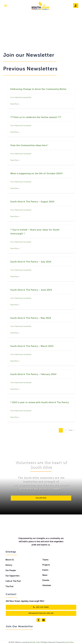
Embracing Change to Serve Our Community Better (38, 89)
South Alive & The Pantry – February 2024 (33, 374)
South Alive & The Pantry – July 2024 (31, 262)
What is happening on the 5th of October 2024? (37, 174)
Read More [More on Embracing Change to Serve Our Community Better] (14, 104)
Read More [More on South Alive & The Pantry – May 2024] (14, 333)
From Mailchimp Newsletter (21, 98)
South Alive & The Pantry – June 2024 (31, 290)
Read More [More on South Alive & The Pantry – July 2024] (14, 277)
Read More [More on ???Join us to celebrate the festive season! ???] (14, 132)
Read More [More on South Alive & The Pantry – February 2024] (14, 389)
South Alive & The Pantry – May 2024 (31, 318)
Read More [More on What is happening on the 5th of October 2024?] (14, 188)
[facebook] (38, 620)
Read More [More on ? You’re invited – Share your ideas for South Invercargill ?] (14, 249)
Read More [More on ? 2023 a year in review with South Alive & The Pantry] (14, 417)
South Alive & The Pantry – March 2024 (32, 346)
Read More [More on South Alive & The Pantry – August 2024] (14, 217)
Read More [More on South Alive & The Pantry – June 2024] (14, 305)
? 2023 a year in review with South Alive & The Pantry (40, 403)
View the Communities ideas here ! (29, 146)
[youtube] (44, 620)
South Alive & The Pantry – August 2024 (32, 202)
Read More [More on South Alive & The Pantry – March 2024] (14, 361)
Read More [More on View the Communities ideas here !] (14, 160)
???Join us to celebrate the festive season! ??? (36, 117)
